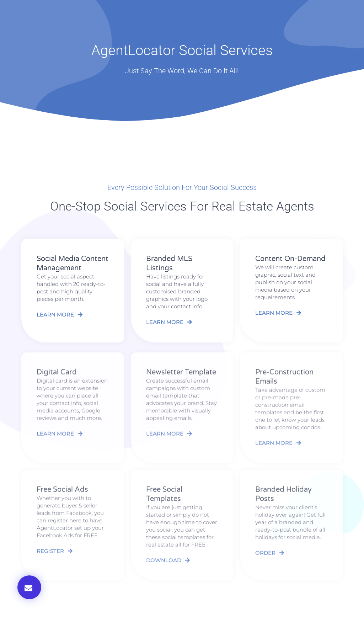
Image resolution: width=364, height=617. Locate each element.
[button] (29, 587)
